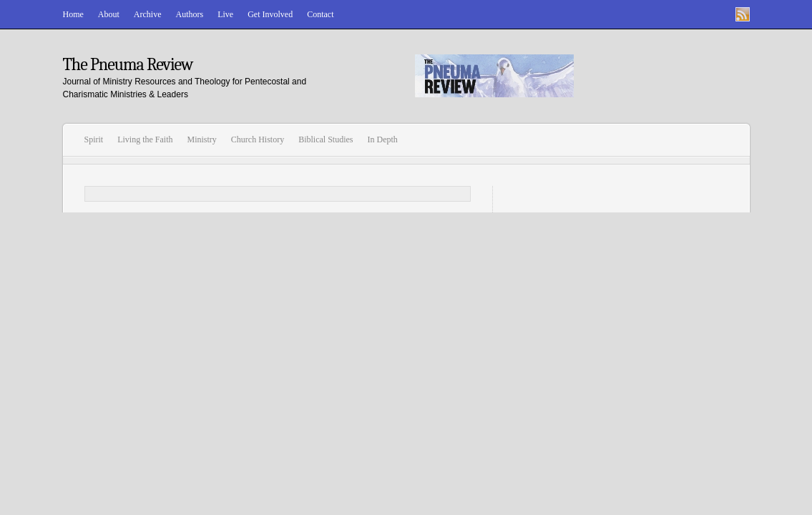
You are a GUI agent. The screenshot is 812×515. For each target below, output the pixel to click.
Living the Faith (145, 139)
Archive (148, 14)
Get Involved (270, 14)
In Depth (383, 139)
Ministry (202, 139)
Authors (189, 14)
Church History (258, 139)
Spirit (94, 139)
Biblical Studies (326, 139)
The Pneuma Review (128, 64)
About (109, 14)
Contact (320, 14)
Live (225, 14)
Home (73, 14)
